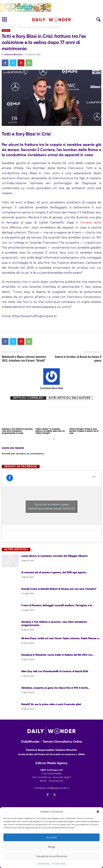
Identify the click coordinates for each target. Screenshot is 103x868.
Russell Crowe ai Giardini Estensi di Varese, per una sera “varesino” (59, 589)
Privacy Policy (59, 864)
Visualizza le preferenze (52, 856)
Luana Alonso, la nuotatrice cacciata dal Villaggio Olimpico (55, 556)
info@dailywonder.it (58, 788)
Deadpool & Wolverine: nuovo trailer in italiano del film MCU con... (58, 655)
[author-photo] (51, 377)
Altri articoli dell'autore (69, 398)
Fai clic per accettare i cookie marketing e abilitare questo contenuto (52, 506)
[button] (98, 812)
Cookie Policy (44, 864)
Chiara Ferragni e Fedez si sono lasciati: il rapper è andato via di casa (84, 431)
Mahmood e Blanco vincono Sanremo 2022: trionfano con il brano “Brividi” (24, 359)
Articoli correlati (28, 398)
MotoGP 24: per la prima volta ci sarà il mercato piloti (51, 704)
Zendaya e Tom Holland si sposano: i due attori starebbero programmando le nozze (17, 431)
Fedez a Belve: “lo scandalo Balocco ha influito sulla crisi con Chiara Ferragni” (50, 431)
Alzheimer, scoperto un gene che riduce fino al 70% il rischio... (56, 688)
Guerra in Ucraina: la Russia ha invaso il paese (78, 359)
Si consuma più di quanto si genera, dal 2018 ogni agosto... (54, 573)
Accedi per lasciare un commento (23, 453)
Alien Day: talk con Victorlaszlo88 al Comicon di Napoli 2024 (55, 671)
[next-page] (54, 439)
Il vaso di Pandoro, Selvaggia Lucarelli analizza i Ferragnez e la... (58, 606)
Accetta (51, 837)
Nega (51, 847)
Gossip (12, 27)
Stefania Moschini (13, 54)
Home (4, 27)
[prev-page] (49, 439)
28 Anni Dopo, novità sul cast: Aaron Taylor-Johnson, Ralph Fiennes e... (61, 639)
